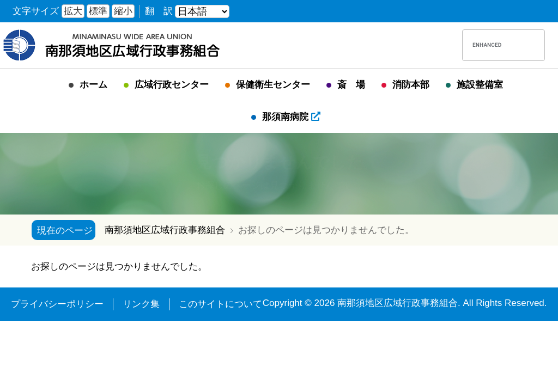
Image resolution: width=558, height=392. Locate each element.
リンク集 (141, 304)
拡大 (73, 11)
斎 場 (351, 85)
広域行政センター (172, 85)
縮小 (123, 11)
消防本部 (411, 85)
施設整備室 (480, 85)
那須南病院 (291, 117)
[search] (487, 45)
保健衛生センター (273, 85)
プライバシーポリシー (57, 304)
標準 (98, 11)
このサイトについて (220, 304)
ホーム (93, 85)
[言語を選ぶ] (202, 11)
